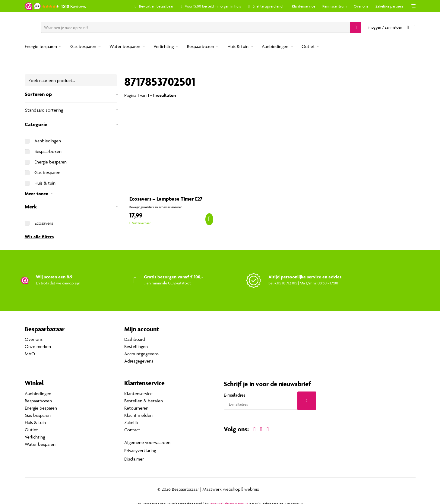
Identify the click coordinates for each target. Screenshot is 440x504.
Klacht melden (138, 415)
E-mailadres (235, 395)
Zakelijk (131, 422)
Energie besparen (41, 46)
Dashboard (135, 339)
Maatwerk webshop (221, 486)
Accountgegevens (141, 354)
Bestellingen (136, 347)
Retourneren (136, 408)
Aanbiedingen (275, 46)
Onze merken (38, 347)
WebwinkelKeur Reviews (229, 501)
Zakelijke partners (389, 6)
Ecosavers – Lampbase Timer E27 (166, 199)
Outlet (308, 46)
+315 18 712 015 (286, 283)
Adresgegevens (139, 361)
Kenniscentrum (334, 6)
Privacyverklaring (140, 449)
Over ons (361, 6)
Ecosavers (44, 223)
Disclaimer (134, 456)
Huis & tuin (238, 46)
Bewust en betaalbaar (168, 6)
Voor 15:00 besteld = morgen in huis (224, 6)
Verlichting (164, 46)
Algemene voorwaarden (147, 442)
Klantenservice (304, 6)
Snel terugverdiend (279, 6)
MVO (30, 354)
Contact (132, 430)
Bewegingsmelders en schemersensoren (156, 207)
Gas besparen (83, 46)
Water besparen (125, 46)
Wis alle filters (39, 237)
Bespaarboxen (201, 46)
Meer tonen (36, 193)
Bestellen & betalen (144, 401)
